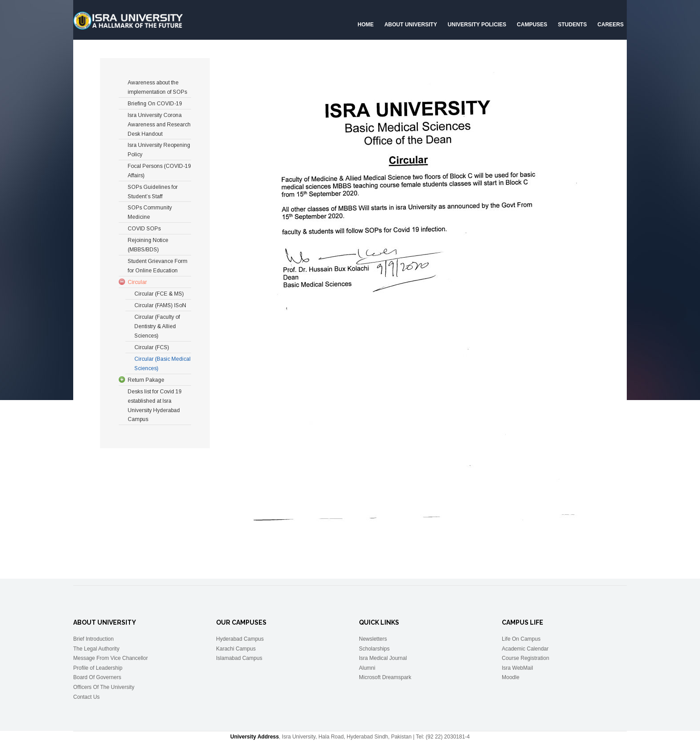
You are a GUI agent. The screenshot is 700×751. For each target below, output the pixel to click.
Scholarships (374, 649)
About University (411, 25)
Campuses (532, 25)
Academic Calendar (525, 649)
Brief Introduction (94, 639)
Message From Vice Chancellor (110, 658)
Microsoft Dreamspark (385, 677)
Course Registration (525, 658)
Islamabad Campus (239, 658)
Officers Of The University (104, 687)
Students (573, 25)
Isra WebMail (517, 668)
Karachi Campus (236, 649)
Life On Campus (521, 639)
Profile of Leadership (98, 668)
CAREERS (610, 25)
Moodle (510, 677)
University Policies (477, 25)
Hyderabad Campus (240, 639)
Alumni (367, 668)
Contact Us (86, 697)
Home (366, 25)
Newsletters (373, 639)
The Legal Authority (96, 649)
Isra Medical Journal (383, 658)
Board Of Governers (97, 677)
